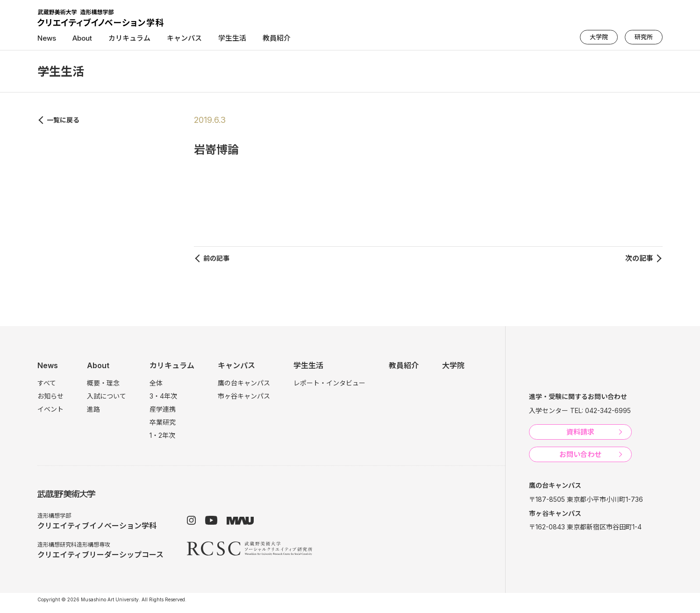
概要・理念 (103, 383)
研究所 (644, 37)
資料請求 (580, 432)
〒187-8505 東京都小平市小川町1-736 (586, 499)
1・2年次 (162, 435)
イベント (50, 409)
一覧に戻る (63, 120)
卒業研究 (163, 422)
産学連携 (163, 409)
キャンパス (184, 38)
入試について (107, 396)
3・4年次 (163, 396)
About (82, 38)
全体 (156, 383)
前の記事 (216, 258)
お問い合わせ (580, 454)
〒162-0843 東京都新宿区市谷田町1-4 (585, 527)
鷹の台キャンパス (244, 383)
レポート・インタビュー (329, 383)
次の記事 (639, 258)
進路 (93, 409)
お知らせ (50, 396)
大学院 (599, 37)
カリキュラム (129, 38)
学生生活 (232, 38)
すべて (47, 383)
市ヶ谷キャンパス (244, 396)
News (47, 38)
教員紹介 (277, 38)
